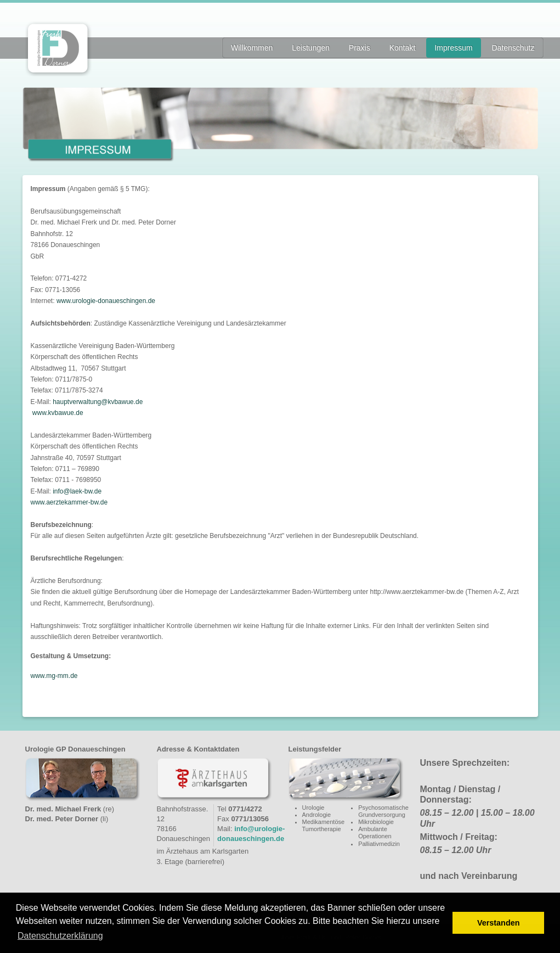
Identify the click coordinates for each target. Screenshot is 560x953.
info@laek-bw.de (77, 491)
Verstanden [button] (499, 923)
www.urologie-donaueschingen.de (106, 301)
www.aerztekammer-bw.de (69, 502)
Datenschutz (513, 48)
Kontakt (402, 48)
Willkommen (252, 48)
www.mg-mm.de (54, 676)
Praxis (360, 48)
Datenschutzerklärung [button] (60, 936)
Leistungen (311, 48)
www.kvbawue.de (58, 413)
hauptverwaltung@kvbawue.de (98, 402)
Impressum (453, 48)
